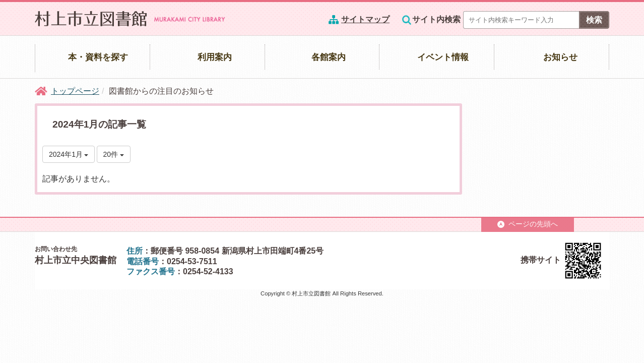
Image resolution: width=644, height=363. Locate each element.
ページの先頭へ (528, 224)
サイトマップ (365, 19)
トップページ (75, 91)
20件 (114, 154)
